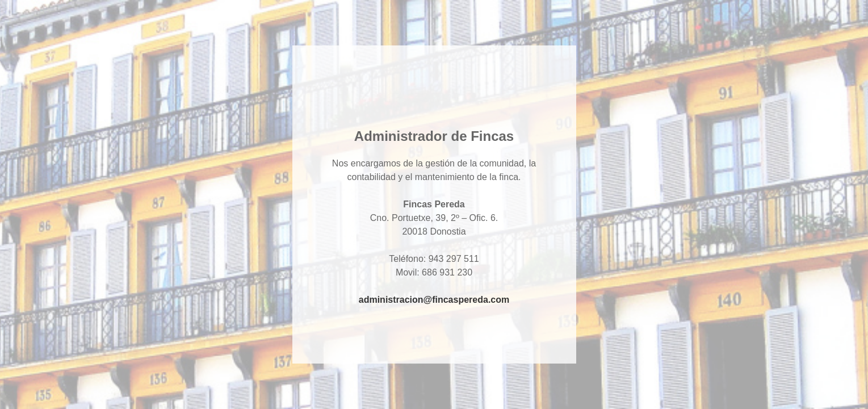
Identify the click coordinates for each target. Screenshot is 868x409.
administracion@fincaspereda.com (434, 300)
